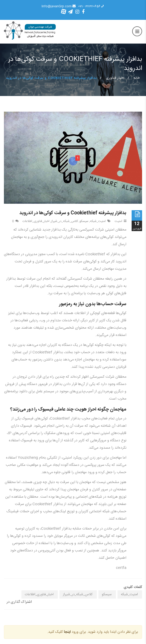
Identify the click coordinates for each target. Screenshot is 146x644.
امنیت (118, 221)
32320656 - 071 (91, 6)
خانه (137, 78)
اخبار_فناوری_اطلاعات (36, 221)
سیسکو (84, 221)
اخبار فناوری (115, 78)
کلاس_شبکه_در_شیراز (64, 221)
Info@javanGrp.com (59, 6)
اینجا (67, 632)
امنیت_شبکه (98, 221)
